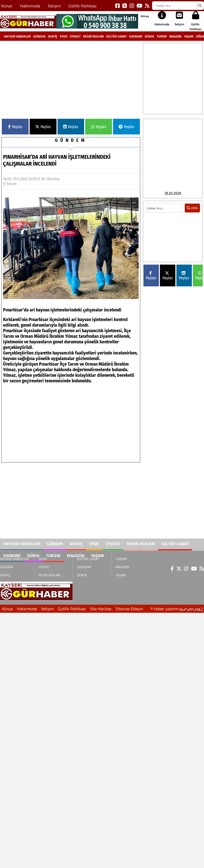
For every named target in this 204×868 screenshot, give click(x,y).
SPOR (63, 36)
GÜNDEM (39, 36)
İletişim (54, 6)
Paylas (15, 127)
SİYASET (75, 36)
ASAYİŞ (53, 36)
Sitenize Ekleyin (129, 609)
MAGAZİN (175, 36)
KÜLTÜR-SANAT (116, 36)
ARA (192, 208)
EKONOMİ (136, 36)
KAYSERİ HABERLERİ (17, 36)
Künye (7, 6)
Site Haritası (101, 609)
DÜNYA (149, 36)
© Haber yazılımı (177, 609)
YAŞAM (189, 36)
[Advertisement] (86, 78)
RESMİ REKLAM (93, 36)
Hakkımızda (30, 6)
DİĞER (200, 36)
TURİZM (162, 36)
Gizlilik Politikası (82, 6)
